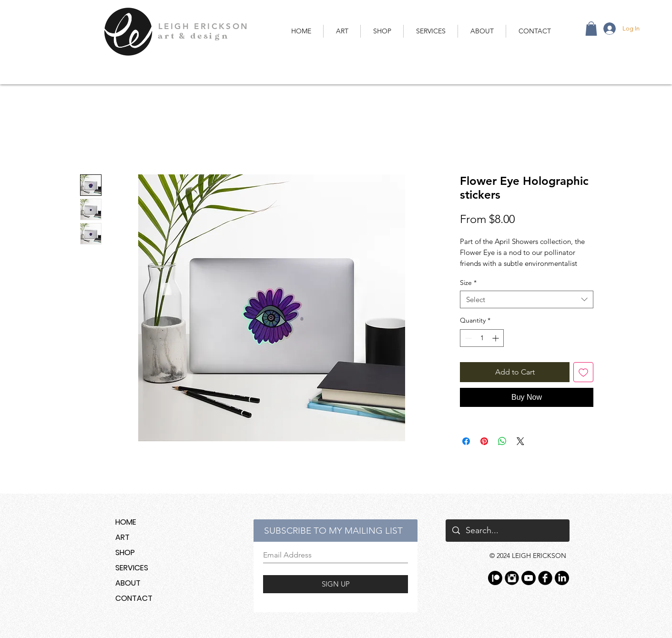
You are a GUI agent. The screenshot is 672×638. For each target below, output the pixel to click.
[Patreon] (495, 578)
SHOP (125, 552)
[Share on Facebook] (466, 441)
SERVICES (132, 568)
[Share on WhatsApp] (502, 441)
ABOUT (128, 583)
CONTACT (134, 598)
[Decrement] (467, 338)
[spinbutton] (482, 338)
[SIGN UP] (336, 584)
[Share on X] (520, 441)
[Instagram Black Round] (512, 578)
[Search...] (508, 531)
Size (468, 283)
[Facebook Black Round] (545, 578)
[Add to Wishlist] (583, 372)
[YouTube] (529, 578)
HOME (126, 522)
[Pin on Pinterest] (484, 441)
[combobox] (527, 300)
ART (122, 537)
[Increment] (496, 338)
